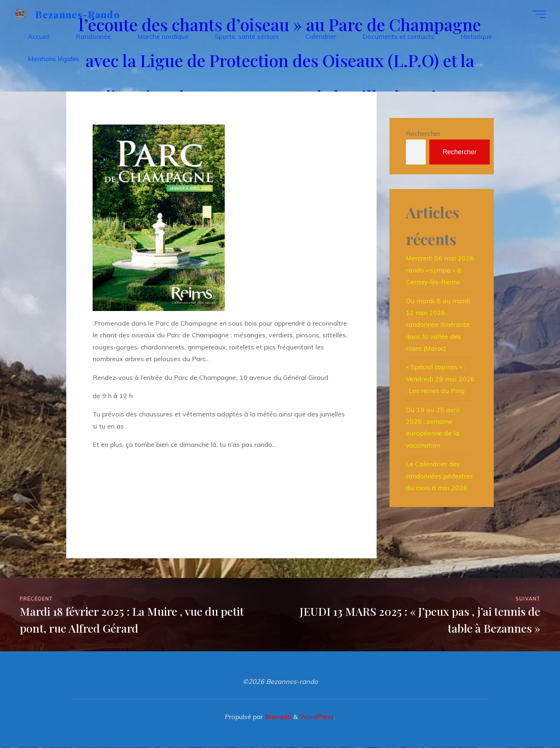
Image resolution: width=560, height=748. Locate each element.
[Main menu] (537, 15)
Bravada (277, 717)
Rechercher (423, 134)
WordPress (317, 717)
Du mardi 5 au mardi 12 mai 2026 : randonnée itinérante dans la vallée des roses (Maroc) (439, 325)
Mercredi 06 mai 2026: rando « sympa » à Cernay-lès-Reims (441, 270)
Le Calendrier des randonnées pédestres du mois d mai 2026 (439, 476)
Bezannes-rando (79, 15)
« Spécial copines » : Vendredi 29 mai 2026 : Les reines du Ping (441, 379)
